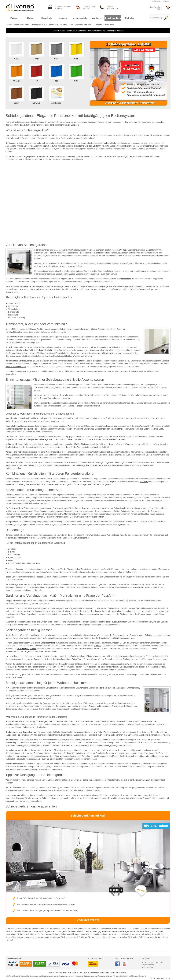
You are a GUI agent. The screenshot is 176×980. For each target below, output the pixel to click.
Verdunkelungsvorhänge (16, 367)
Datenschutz (115, 973)
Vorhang (124, 250)
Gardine (98, 646)
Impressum (124, 973)
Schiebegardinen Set (18, 508)
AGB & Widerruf (73, 973)
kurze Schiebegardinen (27, 649)
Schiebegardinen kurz (50, 643)
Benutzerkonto (156, 1)
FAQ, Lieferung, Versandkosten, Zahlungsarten (94, 973)
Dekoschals (126, 279)
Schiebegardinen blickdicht (40, 350)
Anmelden (166, 1)
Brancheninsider (61, 973)
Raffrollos (144, 482)
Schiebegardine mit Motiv (87, 465)
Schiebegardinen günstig (150, 937)
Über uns (51, 973)
